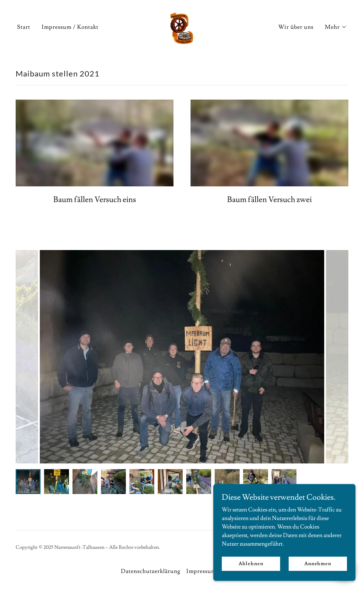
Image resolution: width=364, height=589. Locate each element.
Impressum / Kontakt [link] (70, 27)
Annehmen (318, 563)
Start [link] (24, 27)
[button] (336, 27)
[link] (182, 26)
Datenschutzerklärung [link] (151, 571)
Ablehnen (251, 563)
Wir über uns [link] (296, 27)
